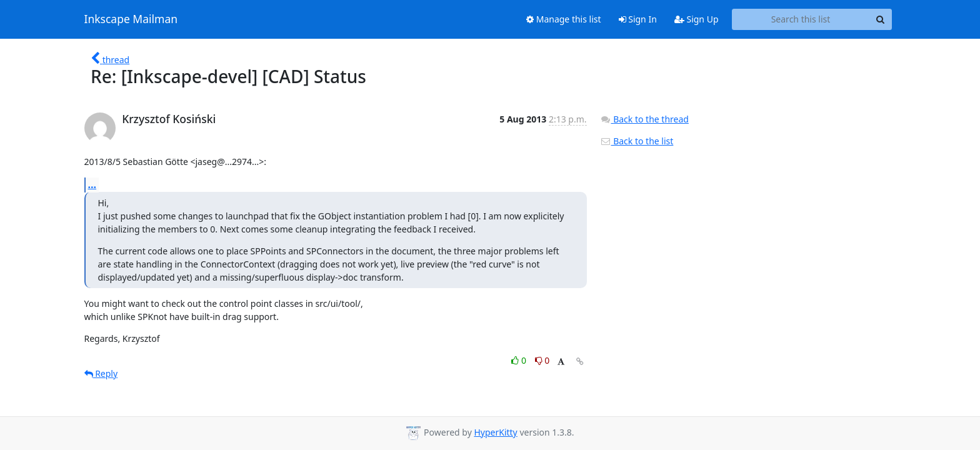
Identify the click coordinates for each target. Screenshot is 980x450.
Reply (101, 373)
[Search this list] (801, 19)
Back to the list (637, 141)
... (92, 184)
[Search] (881, 19)
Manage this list (564, 19)
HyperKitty (495, 432)
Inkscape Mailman (131, 19)
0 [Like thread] (520, 360)
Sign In (638, 19)
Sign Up (697, 19)
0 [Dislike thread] (542, 360)
